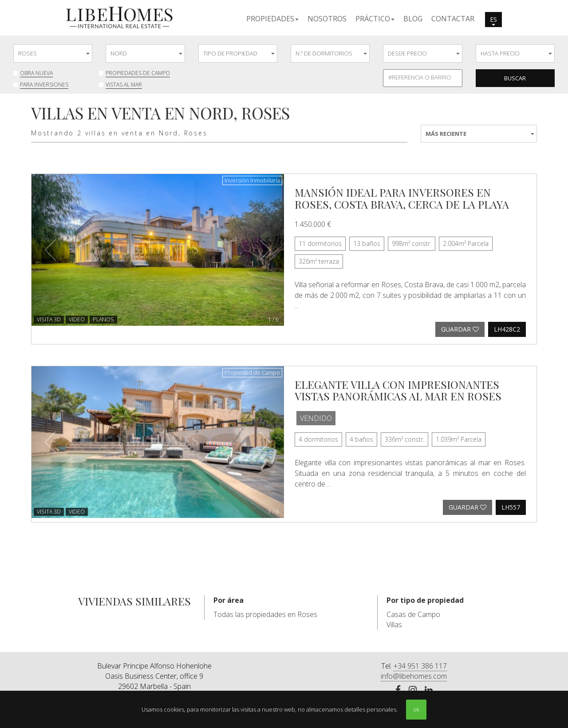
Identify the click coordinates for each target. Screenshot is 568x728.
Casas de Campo (413, 614)
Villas (394, 625)
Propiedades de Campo (138, 73)
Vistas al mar (124, 85)
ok (416, 709)
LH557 (511, 507)
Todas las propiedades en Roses (265, 614)
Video (77, 319)
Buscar (515, 78)
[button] (272, 18)
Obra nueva (36, 73)
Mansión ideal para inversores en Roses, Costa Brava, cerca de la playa (402, 198)
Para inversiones (44, 85)
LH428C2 (507, 329)
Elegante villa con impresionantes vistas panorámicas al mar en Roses (398, 390)
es (493, 20)
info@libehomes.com (414, 676)
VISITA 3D (49, 319)
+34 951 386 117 (420, 666)
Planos (103, 319)
